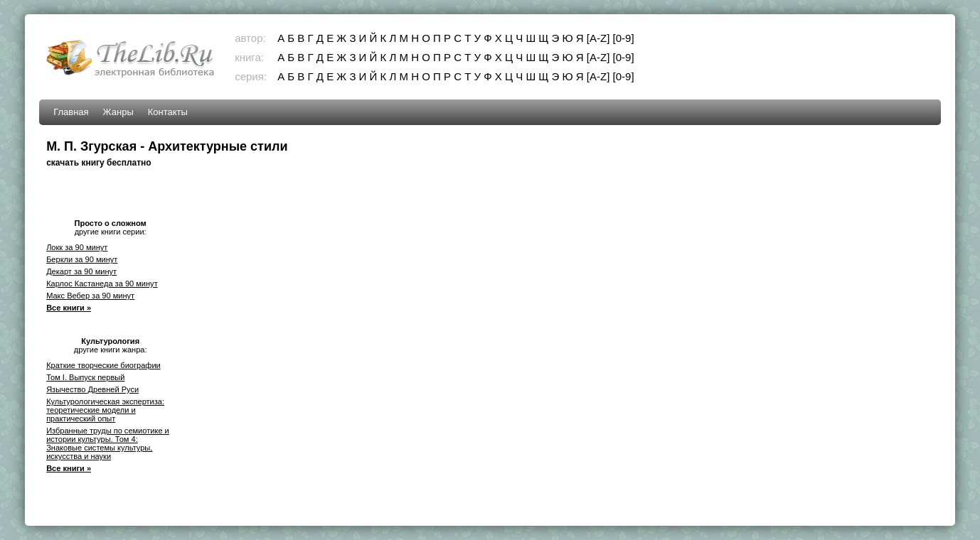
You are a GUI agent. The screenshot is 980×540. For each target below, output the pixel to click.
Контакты (168, 112)
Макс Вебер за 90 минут (90, 296)
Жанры (118, 112)
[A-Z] (598, 38)
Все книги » (69, 308)
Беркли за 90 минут (82, 259)
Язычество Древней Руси (92, 389)
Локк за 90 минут (77, 247)
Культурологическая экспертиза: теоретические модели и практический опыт (105, 410)
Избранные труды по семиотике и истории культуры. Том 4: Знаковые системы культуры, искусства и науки (108, 443)
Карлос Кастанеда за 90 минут (102, 283)
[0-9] (624, 38)
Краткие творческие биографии (103, 365)
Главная (71, 112)
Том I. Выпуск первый (85, 377)
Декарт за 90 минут (81, 271)
